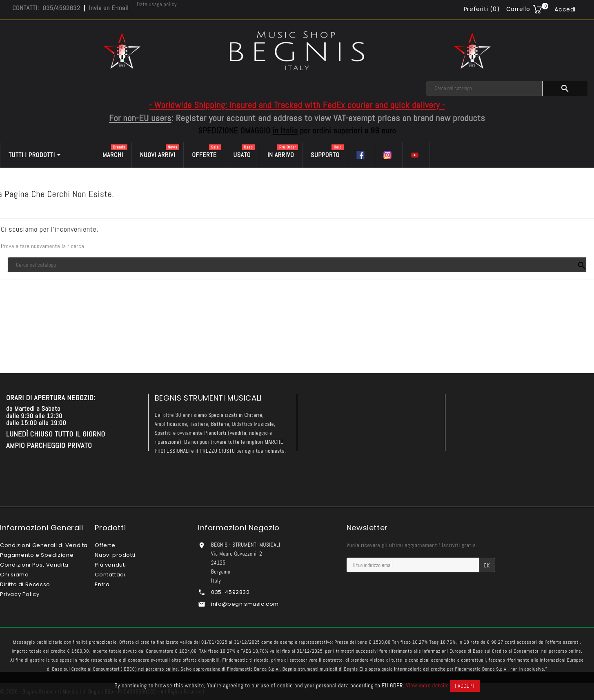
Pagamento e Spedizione (37, 555)
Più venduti (110, 565)
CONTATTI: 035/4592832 (46, 8)
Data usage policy (157, 4)
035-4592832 (230, 592)
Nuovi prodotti (115, 555)
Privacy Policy (20, 594)
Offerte (105, 545)
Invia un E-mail (109, 8)
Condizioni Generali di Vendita (44, 545)
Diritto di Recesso (25, 584)
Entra (102, 584)
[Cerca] (484, 89)
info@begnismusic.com (245, 604)
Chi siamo (14, 575)
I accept (465, 686)
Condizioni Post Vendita (34, 565)
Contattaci (110, 575)
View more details (427, 685)
